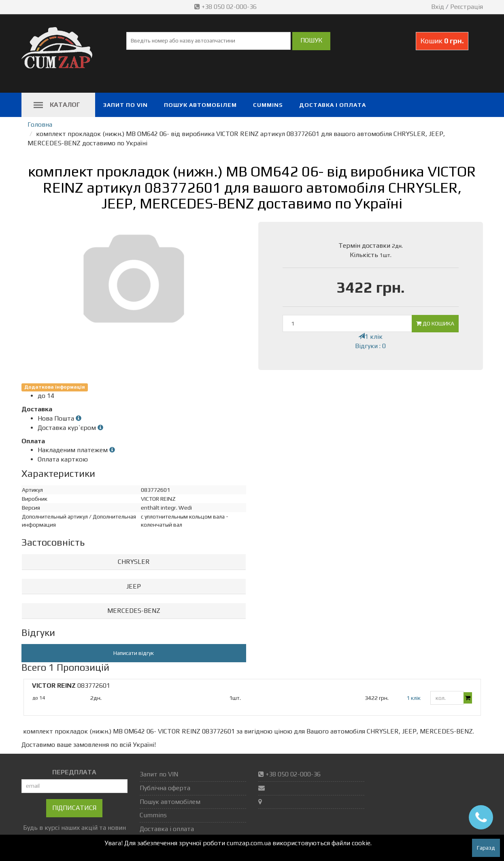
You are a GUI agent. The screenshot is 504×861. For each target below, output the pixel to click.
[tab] (134, 562)
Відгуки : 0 (370, 346)
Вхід (438, 7)
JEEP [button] (134, 586)
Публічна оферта (165, 788)
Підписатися (74, 808)
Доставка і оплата (333, 105)
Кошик (442, 41)
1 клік (370, 337)
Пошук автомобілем (200, 105)
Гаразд (486, 848)
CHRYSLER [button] (134, 562)
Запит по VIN (125, 105)
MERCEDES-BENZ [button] (134, 611)
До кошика (435, 323)
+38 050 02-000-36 (226, 7)
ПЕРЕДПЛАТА (74, 772)
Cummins (268, 105)
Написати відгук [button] (134, 653)
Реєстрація (467, 7)
